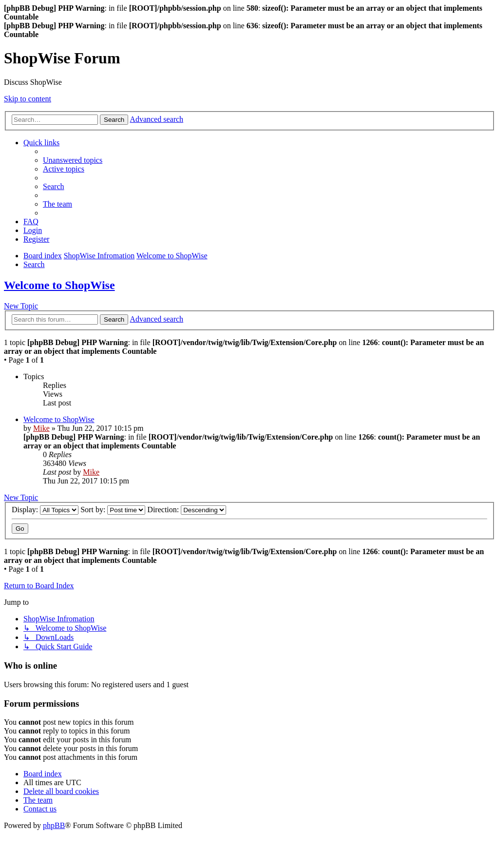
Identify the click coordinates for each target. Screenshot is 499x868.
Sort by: (113, 510)
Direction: (187, 510)
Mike (41, 428)
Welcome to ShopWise (59, 285)
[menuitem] (73, 160)
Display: (45, 510)
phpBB (54, 825)
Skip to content (28, 99)
